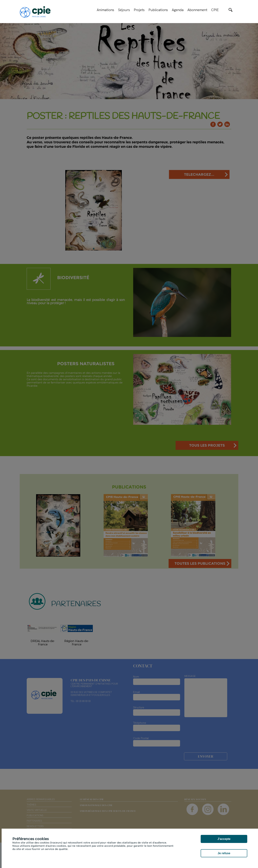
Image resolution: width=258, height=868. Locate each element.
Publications (158, 10)
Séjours (124, 10)
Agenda (178, 10)
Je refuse (224, 853)
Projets (139, 10)
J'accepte (224, 839)
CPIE (215, 10)
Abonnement (197, 10)
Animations (105, 10)
